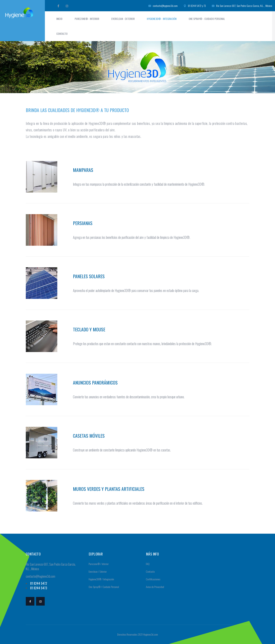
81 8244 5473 (39, 588)
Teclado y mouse (89, 329)
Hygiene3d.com (151, 634)
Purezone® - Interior (87, 19)
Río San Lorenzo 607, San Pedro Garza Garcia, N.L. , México (242, 6)
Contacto (62, 34)
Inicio (59, 19)
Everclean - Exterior (123, 19)
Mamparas (83, 170)
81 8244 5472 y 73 (195, 6)
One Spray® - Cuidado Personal (207, 19)
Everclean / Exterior (96, 571)
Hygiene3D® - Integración (162, 19)
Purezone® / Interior (97, 564)
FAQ (146, 564)
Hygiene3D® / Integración (100, 579)
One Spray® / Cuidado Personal (103, 587)
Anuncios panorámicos (95, 382)
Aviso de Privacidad (154, 587)
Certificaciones (152, 579)
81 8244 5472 (39, 583)
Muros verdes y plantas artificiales (109, 489)
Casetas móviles (89, 436)
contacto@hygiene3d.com (163, 6)
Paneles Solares (89, 276)
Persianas (83, 223)
